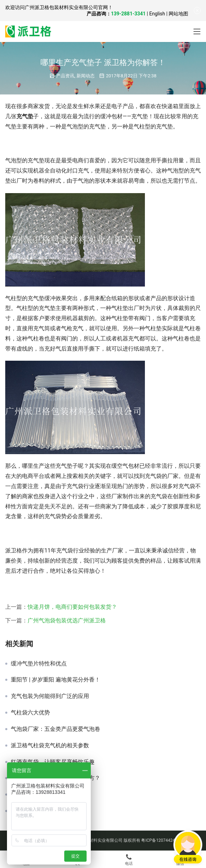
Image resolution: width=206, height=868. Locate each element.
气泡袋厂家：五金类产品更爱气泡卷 (56, 729)
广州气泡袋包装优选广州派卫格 (67, 620)
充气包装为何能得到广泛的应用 (50, 696)
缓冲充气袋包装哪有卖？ (42, 811)
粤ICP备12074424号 (160, 840)
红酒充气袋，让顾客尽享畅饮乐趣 (53, 762)
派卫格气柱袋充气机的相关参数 (50, 746)
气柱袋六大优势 (30, 713)
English (157, 14)
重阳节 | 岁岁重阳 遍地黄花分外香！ (56, 680)
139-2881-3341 (128, 14)
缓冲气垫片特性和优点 (39, 664)
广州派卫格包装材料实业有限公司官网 (66, 7)
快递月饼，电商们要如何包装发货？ (72, 607)
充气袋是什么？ (30, 795)
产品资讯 (65, 76)
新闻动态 (86, 76)
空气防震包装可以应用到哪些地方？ (56, 778)
